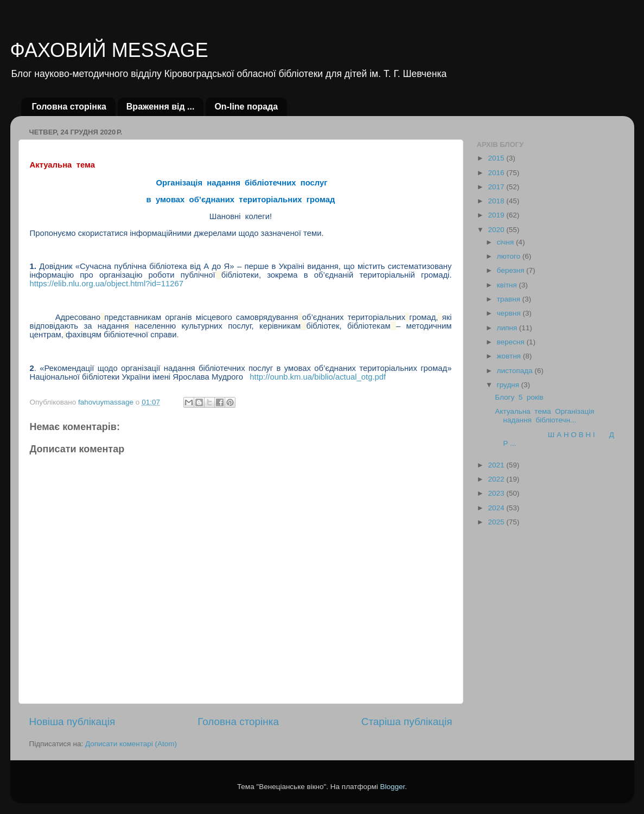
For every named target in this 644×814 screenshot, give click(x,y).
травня (510, 299)
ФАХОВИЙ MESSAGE (109, 50)
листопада (516, 371)
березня (512, 270)
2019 (497, 215)
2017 (497, 187)
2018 (497, 201)
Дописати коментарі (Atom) (131, 744)
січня (506, 242)
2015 (497, 158)
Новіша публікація (72, 722)
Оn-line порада (246, 107)
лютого (510, 256)
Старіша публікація (407, 722)
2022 (497, 479)
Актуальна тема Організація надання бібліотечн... (546, 416)
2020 (497, 230)
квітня (508, 285)
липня (508, 328)
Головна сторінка (69, 107)
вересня (512, 342)
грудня (509, 385)
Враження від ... (161, 107)
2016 (497, 173)
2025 (497, 522)
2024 (497, 508)
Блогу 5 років (519, 397)
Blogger (393, 787)
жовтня (510, 356)
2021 (497, 465)
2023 (497, 493)
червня (510, 313)
